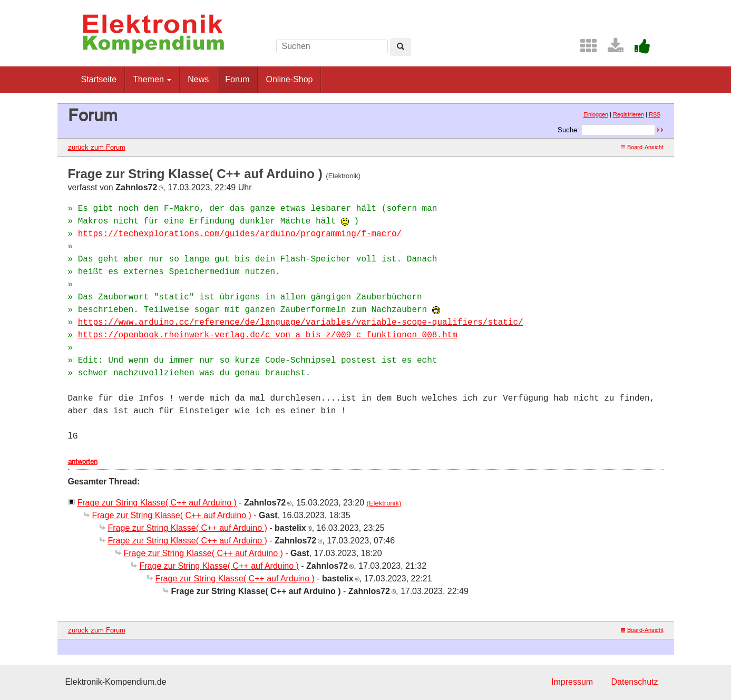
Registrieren (628, 114)
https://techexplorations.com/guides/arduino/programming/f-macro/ (240, 234)
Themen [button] (152, 79)
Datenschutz (635, 682)
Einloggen (596, 114)
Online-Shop (289, 79)
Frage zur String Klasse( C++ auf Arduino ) (157, 503)
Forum (237, 79)
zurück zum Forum (97, 147)
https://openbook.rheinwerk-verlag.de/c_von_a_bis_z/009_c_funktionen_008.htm (268, 335)
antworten (83, 461)
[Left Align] (401, 47)
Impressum (572, 682)
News (198, 79)
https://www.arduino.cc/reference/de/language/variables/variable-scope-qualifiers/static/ (301, 323)
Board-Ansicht (642, 147)
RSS (655, 114)
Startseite (99, 79)
